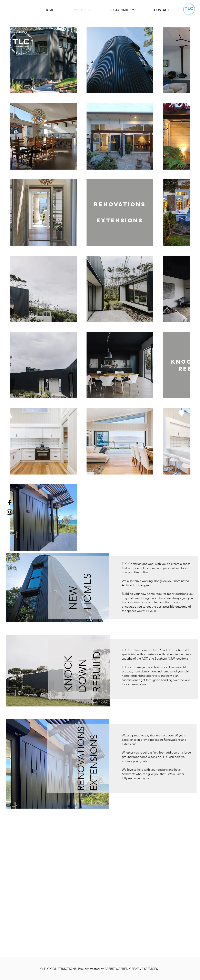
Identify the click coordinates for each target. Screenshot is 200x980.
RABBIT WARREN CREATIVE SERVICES (131, 969)
